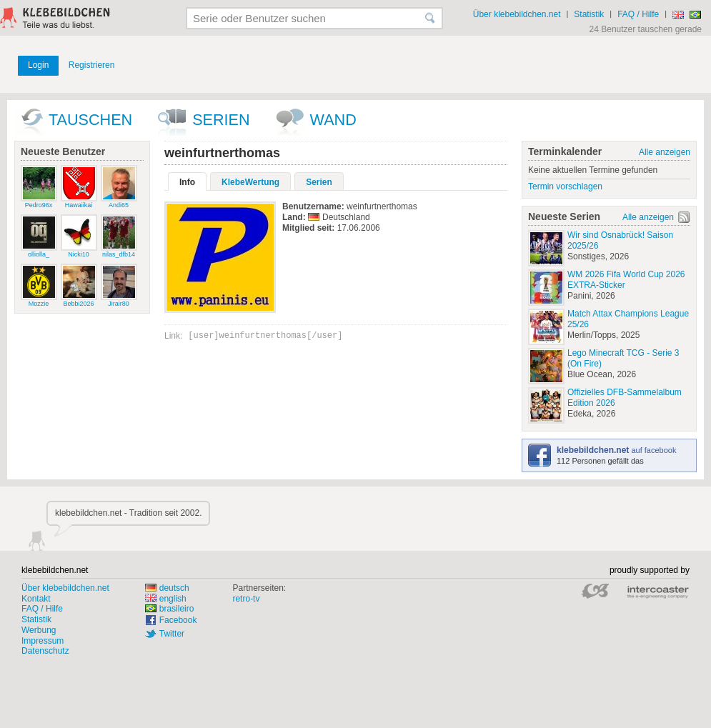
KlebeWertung (250, 182)
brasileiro (170, 609)
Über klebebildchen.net (517, 14)
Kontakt (36, 599)
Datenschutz (45, 651)
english (166, 599)
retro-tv (246, 599)
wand (333, 120)
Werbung (39, 630)
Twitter (172, 634)
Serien (221, 120)
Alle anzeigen (665, 152)
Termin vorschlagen (565, 186)
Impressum (43, 641)
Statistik (589, 14)
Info (187, 182)
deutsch (167, 588)
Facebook (178, 620)
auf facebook (616, 450)
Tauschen (90, 120)
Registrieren (92, 65)
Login (38, 65)
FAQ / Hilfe (638, 14)
